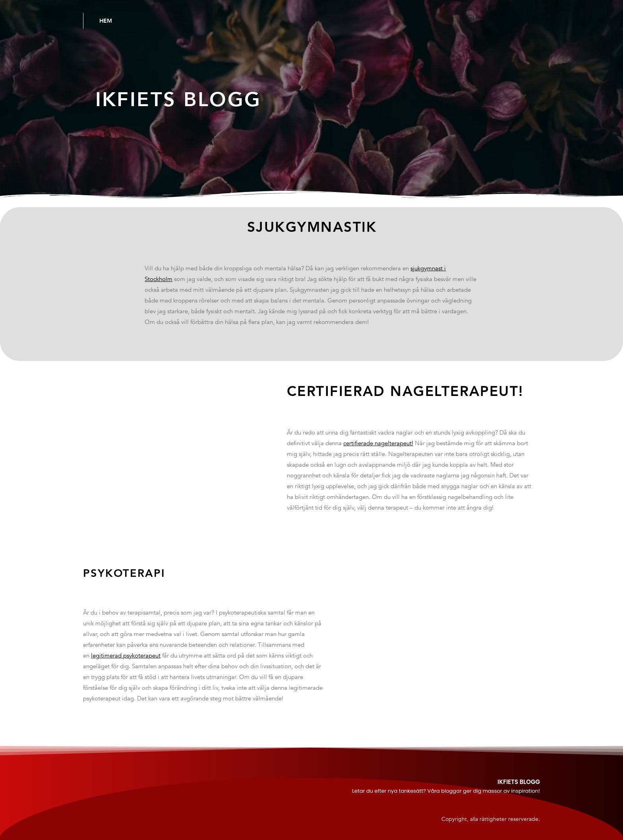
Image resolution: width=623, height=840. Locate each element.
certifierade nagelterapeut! (378, 443)
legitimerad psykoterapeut (126, 656)
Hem (106, 21)
